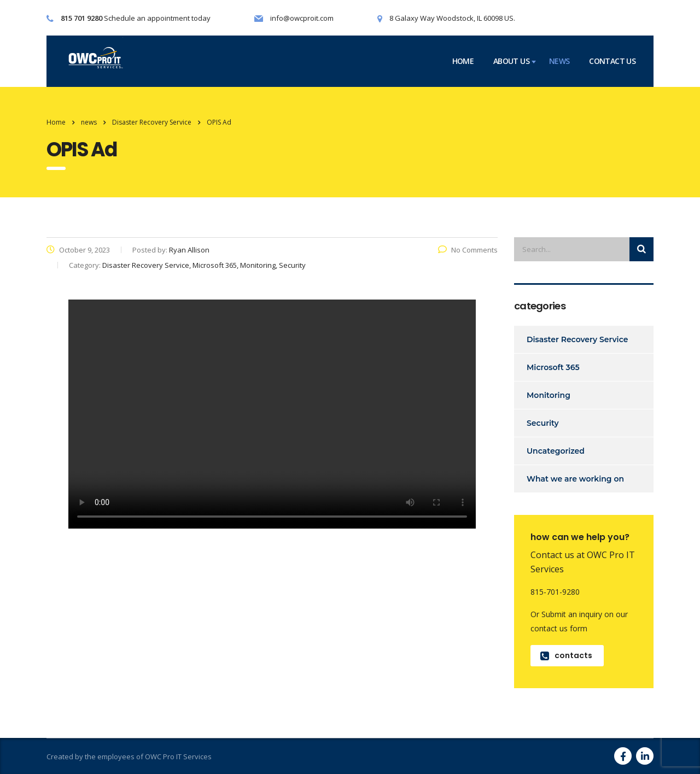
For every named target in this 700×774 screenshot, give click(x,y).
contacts (566, 655)
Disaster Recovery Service (577, 339)
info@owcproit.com (302, 18)
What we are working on (575, 479)
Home (56, 122)
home (463, 61)
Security (543, 423)
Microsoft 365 (553, 367)
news (559, 61)
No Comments (468, 250)
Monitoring (549, 395)
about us (511, 61)
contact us (612, 61)
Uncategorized (556, 451)
